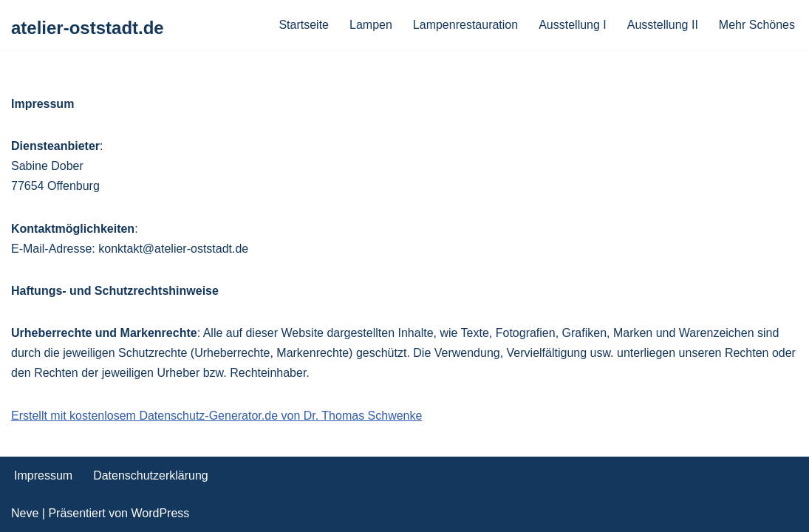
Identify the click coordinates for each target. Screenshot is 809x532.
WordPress (160, 513)
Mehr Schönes (757, 25)
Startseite (304, 25)
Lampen (371, 25)
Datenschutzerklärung (151, 475)
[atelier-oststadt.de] (88, 28)
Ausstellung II (663, 25)
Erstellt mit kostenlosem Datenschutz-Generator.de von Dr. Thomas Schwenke (216, 416)
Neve (25, 513)
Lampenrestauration (465, 25)
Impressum (43, 475)
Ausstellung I (573, 25)
